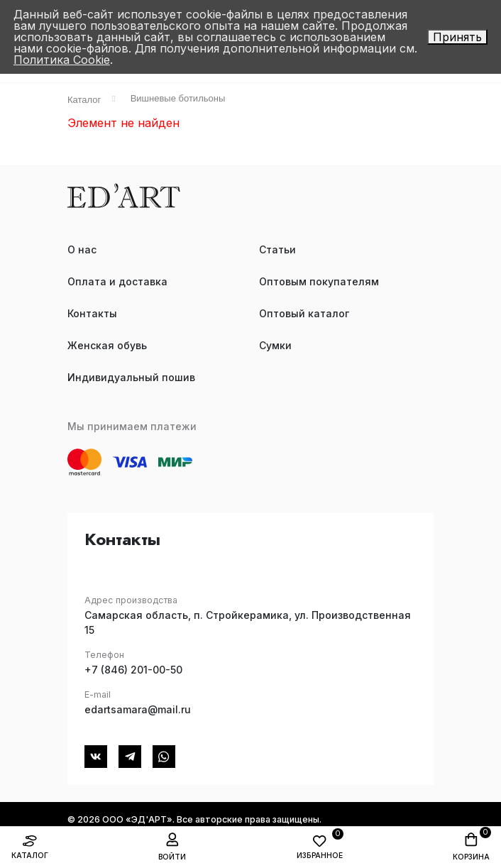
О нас (82, 249)
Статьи (277, 249)
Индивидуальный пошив (131, 377)
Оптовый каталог (304, 313)
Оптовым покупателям (319, 281)
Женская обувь (107, 345)
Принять (457, 37)
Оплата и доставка (117, 281)
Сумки (275, 345)
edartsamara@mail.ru (138, 709)
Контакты (92, 313)
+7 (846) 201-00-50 (133, 670)
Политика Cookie (62, 60)
